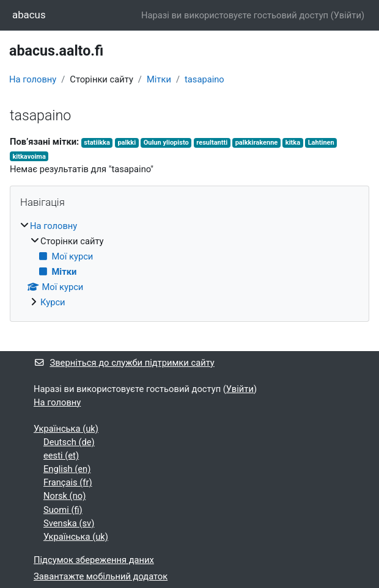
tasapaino (204, 79)
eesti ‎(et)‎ (61, 456)
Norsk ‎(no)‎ (64, 496)
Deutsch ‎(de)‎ (69, 442)
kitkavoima (29, 157)
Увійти (348, 15)
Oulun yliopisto (166, 143)
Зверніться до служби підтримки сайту (124, 363)
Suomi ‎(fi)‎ (63, 510)
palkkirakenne (257, 143)
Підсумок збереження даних (94, 560)
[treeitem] (189, 264)
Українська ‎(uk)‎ (66, 429)
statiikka (97, 143)
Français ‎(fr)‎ (68, 482)
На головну (33, 79)
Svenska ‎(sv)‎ (69, 523)
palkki (127, 143)
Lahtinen (321, 143)
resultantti (212, 143)
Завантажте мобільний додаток (101, 576)
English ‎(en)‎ (67, 469)
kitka (293, 143)
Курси (53, 302)
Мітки (159, 79)
